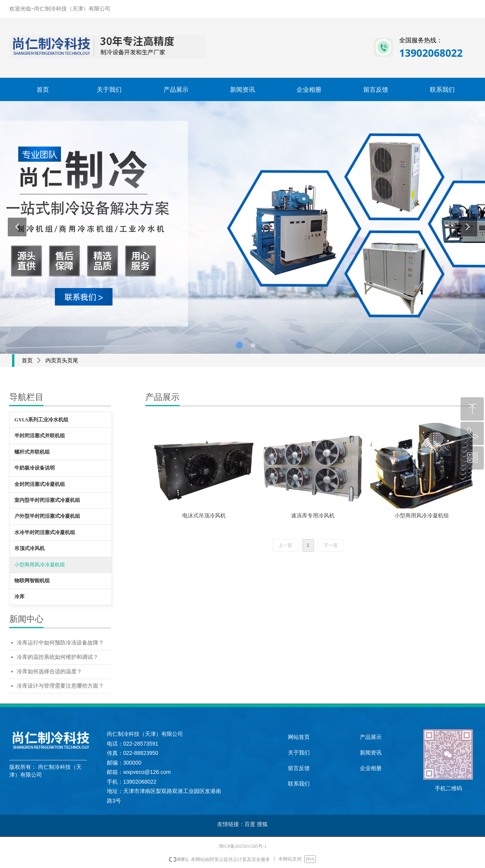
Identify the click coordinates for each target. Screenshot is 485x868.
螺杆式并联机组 (32, 452)
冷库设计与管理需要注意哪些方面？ (60, 686)
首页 (27, 361)
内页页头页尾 (62, 361)
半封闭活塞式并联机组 (40, 436)
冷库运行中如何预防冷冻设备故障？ (60, 643)
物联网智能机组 (32, 581)
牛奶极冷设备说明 (35, 468)
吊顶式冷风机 (30, 548)
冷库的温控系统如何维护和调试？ (58, 657)
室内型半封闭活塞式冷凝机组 (47, 500)
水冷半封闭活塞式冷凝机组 (45, 532)
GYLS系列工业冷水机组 (41, 420)
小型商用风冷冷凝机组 (40, 565)
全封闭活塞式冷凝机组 (40, 484)
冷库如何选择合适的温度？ (49, 672)
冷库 (19, 596)
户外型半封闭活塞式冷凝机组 (47, 516)
